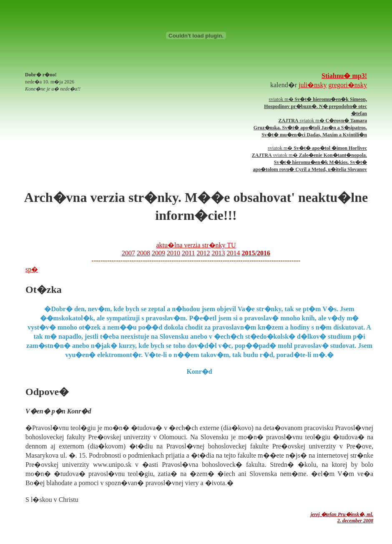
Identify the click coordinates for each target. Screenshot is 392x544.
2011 (188, 253)
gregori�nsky (348, 85)
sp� (32, 269)
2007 (128, 253)
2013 (218, 253)
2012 (203, 253)
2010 (173, 253)
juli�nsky (313, 85)
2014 (233, 253)
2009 (158, 253)
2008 (143, 253)
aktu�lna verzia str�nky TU (196, 245)
